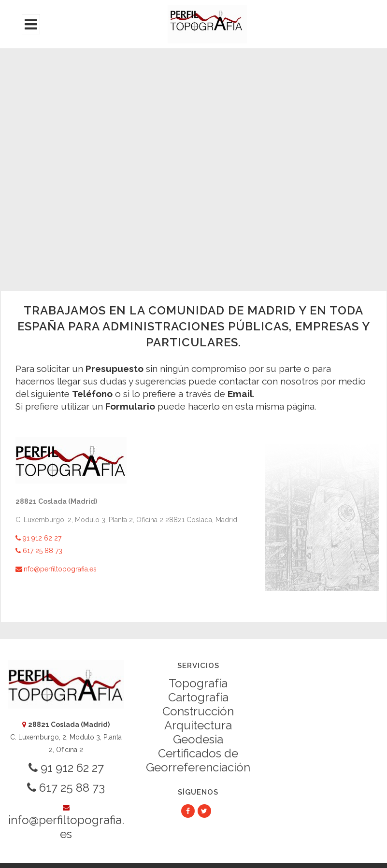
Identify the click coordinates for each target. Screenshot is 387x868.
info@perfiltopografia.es (56, 569)
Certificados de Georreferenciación (198, 760)
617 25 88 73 (39, 551)
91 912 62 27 (38, 538)
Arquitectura (198, 725)
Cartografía (198, 697)
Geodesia (198, 739)
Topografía (198, 683)
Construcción (198, 711)
